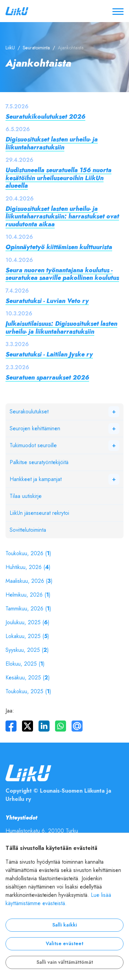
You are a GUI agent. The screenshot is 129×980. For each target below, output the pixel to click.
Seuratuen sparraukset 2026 (47, 377)
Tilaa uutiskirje (26, 496)
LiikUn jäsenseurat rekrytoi (39, 513)
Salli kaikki (65, 925)
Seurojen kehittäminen (35, 429)
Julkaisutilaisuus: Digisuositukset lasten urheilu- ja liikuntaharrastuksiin (61, 327)
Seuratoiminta (36, 48)
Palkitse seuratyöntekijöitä (39, 462)
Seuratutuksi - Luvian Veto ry (47, 301)
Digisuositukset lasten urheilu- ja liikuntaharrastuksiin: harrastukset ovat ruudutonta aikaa (62, 216)
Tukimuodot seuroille (33, 445)
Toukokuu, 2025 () (28, 692)
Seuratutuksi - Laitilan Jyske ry (49, 354)
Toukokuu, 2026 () (28, 553)
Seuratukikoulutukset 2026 (45, 116)
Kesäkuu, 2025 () (28, 678)
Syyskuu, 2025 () (27, 650)
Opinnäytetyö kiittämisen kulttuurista (59, 247)
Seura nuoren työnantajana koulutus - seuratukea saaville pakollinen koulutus (62, 274)
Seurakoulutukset (29, 412)
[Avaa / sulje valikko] (118, 11)
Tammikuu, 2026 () (28, 609)
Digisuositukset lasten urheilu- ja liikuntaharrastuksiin (52, 143)
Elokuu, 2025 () (25, 664)
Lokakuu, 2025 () (27, 636)
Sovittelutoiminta (28, 530)
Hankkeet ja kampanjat (36, 479)
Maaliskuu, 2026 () (29, 581)
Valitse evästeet (64, 944)
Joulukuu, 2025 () (28, 623)
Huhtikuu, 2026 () (28, 567)
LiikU (10, 48)
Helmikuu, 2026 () (28, 595)
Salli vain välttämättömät (65, 962)
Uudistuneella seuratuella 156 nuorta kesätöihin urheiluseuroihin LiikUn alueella (58, 178)
